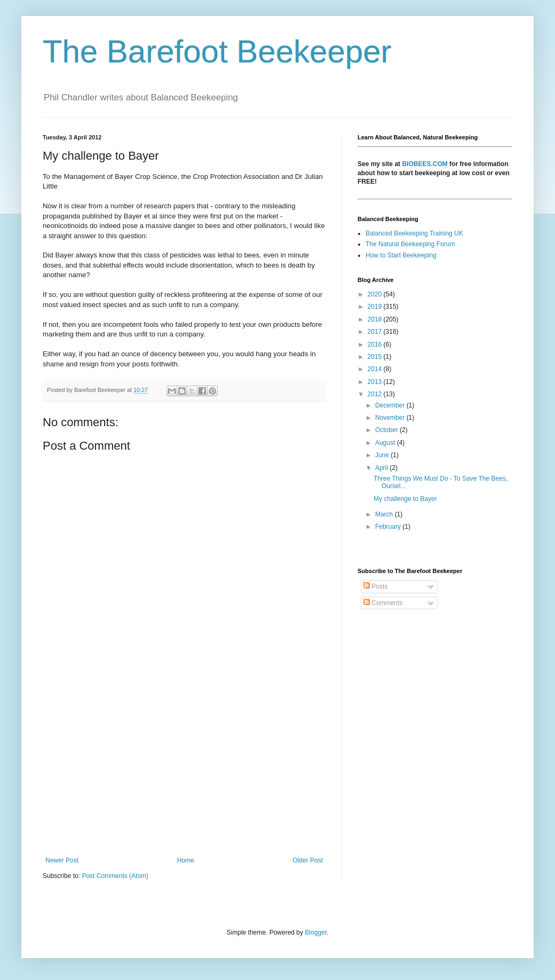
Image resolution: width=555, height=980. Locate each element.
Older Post (308, 860)
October (387, 430)
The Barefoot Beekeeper (217, 52)
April (382, 468)
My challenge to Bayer (405, 499)
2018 (376, 319)
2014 (376, 369)
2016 (376, 344)
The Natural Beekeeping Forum (410, 244)
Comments (383, 603)
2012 (376, 394)
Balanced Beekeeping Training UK (414, 233)
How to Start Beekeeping (401, 255)
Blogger (316, 932)
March (385, 514)
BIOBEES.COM (425, 164)
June (383, 455)
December (391, 405)
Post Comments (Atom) (115, 876)
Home (186, 860)
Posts (375, 586)
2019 (376, 307)
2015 (376, 357)
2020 (376, 294)
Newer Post (62, 860)
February (389, 527)
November (391, 418)
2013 (376, 382)
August (386, 443)
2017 (376, 332)
